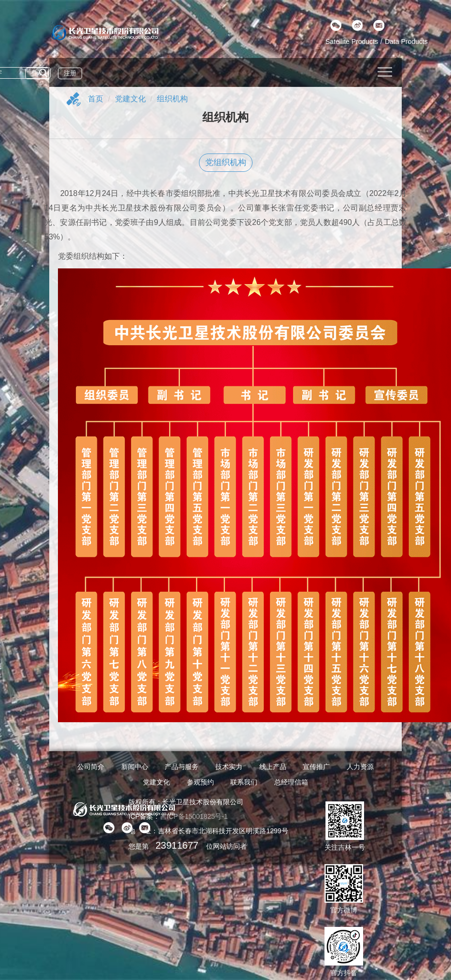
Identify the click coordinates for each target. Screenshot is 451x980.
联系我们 (244, 782)
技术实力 (229, 767)
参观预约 (200, 782)
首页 (96, 99)
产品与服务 (182, 767)
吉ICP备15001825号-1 (194, 816)
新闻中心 (135, 767)
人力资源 (360, 767)
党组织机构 (226, 162)
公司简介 (91, 767)
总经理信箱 (291, 782)
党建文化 (130, 99)
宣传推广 (316, 767)
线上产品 (273, 767)
